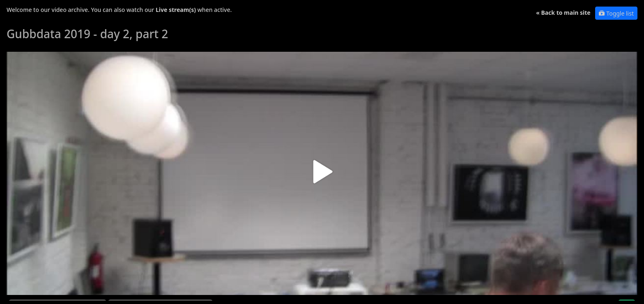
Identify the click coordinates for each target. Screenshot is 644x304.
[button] (322, 175)
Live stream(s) (176, 10)
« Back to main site (563, 13)
